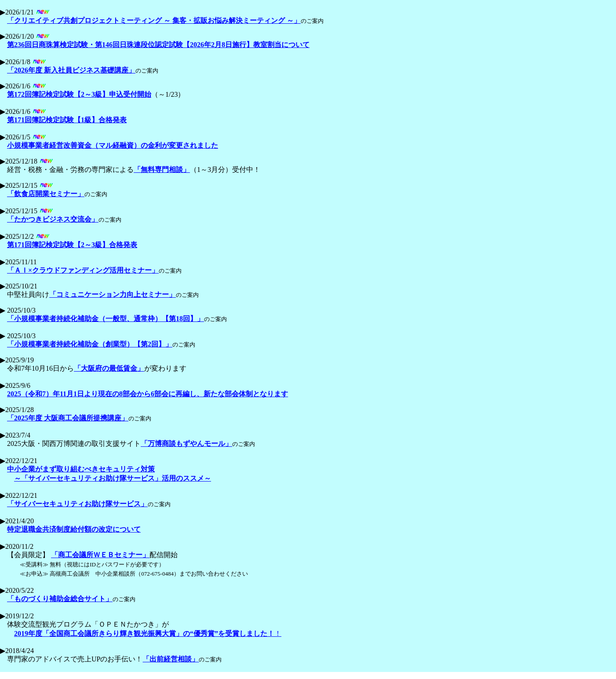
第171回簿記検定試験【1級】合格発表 (67, 120)
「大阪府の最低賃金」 (109, 368)
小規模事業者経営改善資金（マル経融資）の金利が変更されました (113, 145)
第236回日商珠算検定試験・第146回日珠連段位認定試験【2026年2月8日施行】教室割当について (158, 45)
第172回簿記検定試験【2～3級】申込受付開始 (79, 94)
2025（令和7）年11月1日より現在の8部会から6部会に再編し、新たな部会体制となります (148, 394)
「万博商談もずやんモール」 (186, 444)
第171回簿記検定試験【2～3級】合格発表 (72, 245)
